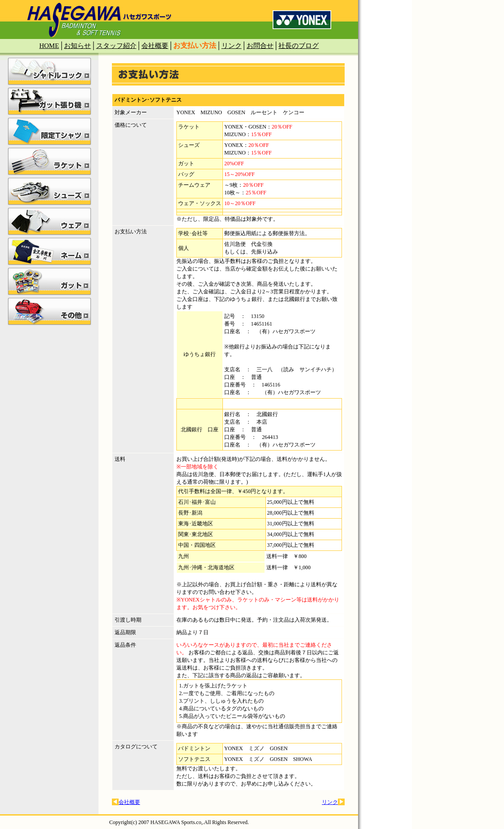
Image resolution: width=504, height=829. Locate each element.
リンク (232, 46)
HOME (49, 46)
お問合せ (260, 46)
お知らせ (77, 46)
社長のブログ (299, 46)
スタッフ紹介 (116, 46)
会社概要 (155, 46)
